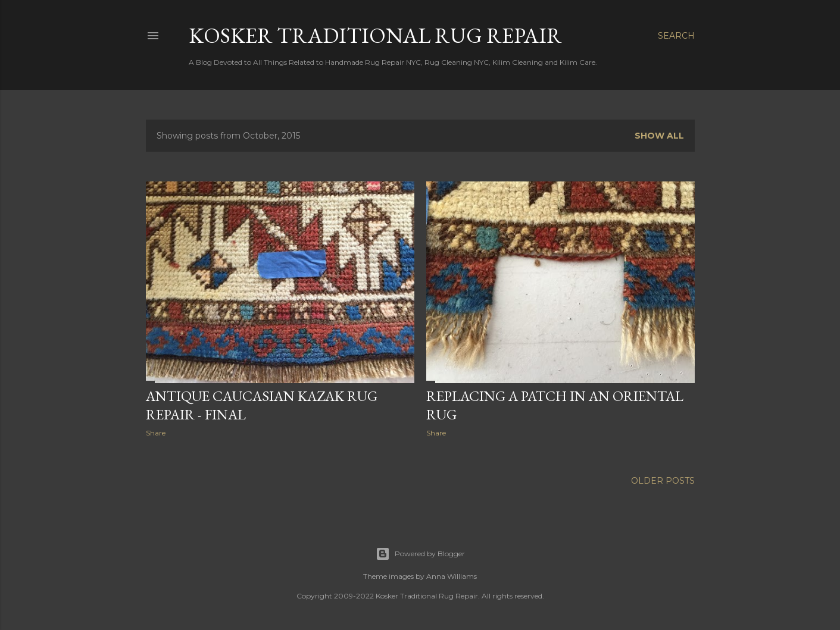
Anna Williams (452, 576)
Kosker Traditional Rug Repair (375, 35)
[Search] (676, 36)
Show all (659, 136)
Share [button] (156, 433)
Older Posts (663, 481)
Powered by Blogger (420, 554)
